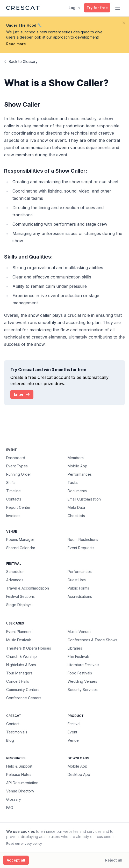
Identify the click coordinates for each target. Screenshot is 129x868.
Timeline (13, 491)
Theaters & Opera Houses (29, 648)
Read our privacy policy (24, 844)
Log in (74, 8)
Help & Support (19, 766)
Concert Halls (18, 681)
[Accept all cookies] (16, 860)
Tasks (73, 483)
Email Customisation (84, 499)
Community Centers (23, 689)
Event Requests (81, 548)
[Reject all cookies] (114, 860)
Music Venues (80, 631)
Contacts (14, 499)
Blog (10, 740)
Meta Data (76, 507)
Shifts (11, 483)
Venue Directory (20, 791)
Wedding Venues (82, 681)
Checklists (76, 516)
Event (72, 732)
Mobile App (77, 466)
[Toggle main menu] (118, 8)
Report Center (18, 507)
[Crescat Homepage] (23, 8)
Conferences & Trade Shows (92, 640)
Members (76, 458)
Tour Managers (19, 673)
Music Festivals (19, 640)
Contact (13, 724)
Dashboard (16, 458)
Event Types (17, 466)
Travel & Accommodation (28, 588)
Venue (73, 740)
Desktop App (79, 774)
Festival (74, 724)
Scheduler (15, 572)
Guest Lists (77, 580)
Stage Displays (19, 605)
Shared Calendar (21, 548)
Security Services (83, 689)
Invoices (13, 516)
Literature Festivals (83, 665)
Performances (80, 474)
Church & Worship (21, 656)
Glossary (14, 799)
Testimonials (17, 732)
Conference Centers (24, 698)
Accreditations (80, 596)
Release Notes (19, 774)
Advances (15, 580)
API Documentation (22, 783)
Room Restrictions (83, 539)
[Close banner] (124, 23)
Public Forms (78, 588)
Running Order (19, 474)
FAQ (10, 808)
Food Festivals (80, 673)
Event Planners (19, 631)
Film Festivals (79, 656)
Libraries (75, 648)
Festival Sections (20, 596)
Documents (77, 491)
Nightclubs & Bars (21, 665)
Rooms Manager (20, 539)
